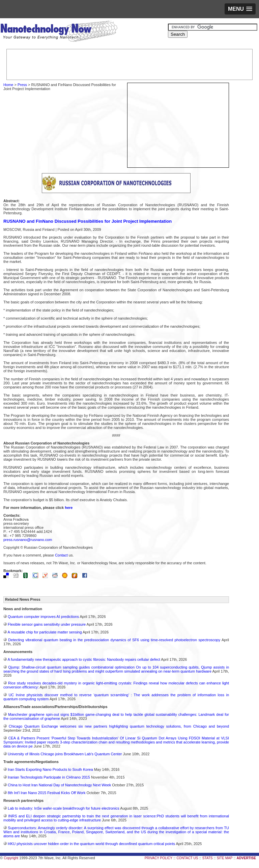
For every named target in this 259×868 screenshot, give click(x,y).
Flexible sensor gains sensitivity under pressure (47, 624)
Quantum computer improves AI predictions (43, 617)
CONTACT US (187, 858)
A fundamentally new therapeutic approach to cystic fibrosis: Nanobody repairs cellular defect (84, 659)
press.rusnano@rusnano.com (28, 540)
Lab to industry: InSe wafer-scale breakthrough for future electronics (64, 808)
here (69, 508)
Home (8, 85)
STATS (208, 858)
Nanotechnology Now (59, 32)
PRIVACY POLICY (159, 858)
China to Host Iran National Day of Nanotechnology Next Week (59, 785)
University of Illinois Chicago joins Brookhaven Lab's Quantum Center (65, 754)
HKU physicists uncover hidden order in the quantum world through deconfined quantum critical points (91, 844)
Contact (61, 555)
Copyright (11, 858)
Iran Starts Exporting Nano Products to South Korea (50, 769)
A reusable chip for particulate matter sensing (45, 632)
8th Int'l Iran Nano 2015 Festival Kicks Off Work (47, 793)
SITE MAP (225, 858)
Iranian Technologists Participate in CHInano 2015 (49, 777)
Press (22, 85)
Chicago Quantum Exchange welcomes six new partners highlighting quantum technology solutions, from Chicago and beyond (119, 726)
